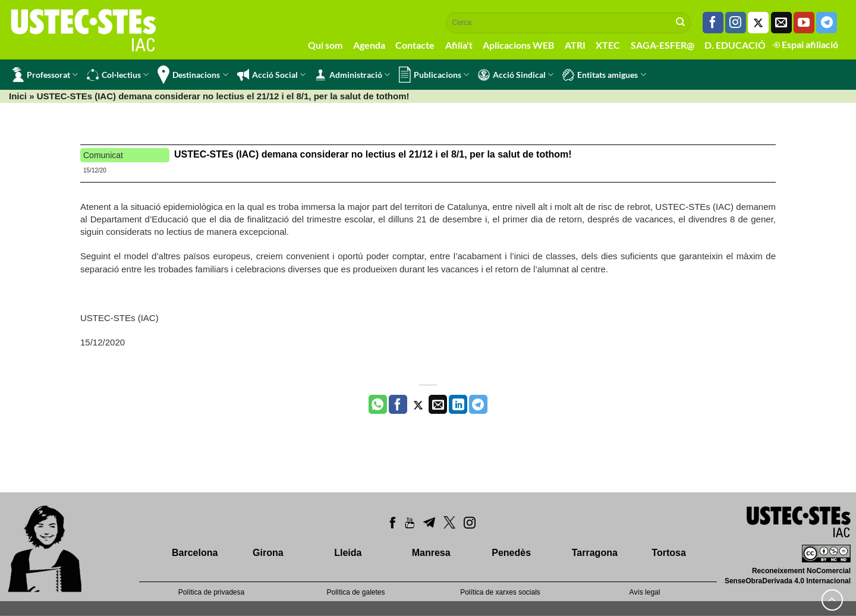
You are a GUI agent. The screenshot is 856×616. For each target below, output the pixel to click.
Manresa (431, 553)
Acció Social (271, 75)
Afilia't (459, 45)
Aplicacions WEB (518, 45)
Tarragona (595, 553)
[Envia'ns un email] (781, 23)
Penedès (511, 553)
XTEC (608, 45)
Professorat (45, 75)
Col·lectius (118, 75)
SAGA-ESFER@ (663, 45)
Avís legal (645, 592)
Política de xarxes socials (500, 592)
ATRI (575, 45)
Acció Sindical (516, 75)
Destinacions (193, 75)
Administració (352, 75)
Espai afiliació (805, 44)
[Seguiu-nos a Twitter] (758, 23)
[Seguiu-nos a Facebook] (713, 23)
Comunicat (103, 155)
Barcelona (195, 553)
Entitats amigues (604, 75)
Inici (18, 96)
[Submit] (681, 23)
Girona (268, 553)
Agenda (369, 45)
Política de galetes (355, 592)
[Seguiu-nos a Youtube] (804, 23)
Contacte (415, 45)
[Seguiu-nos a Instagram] (736, 23)
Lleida (348, 553)
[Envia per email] (438, 404)
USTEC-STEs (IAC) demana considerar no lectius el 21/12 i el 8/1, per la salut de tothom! (373, 154)
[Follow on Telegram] (827, 23)
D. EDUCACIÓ (735, 45)
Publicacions (434, 75)
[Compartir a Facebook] (398, 404)
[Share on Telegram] (478, 404)
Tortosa (668, 553)
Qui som (325, 45)
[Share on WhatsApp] (378, 404)
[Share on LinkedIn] (458, 404)
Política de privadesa (211, 592)
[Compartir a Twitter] (418, 404)
